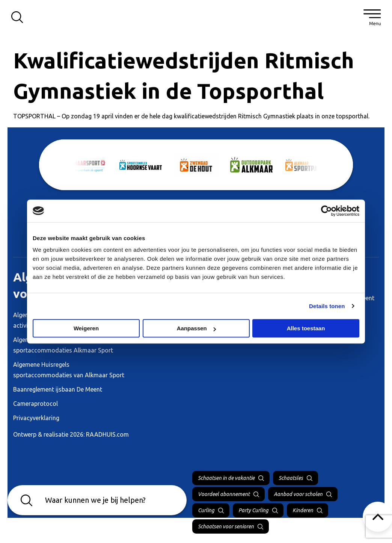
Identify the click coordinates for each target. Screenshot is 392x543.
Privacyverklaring (36, 418)
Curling (206, 510)
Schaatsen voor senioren (226, 526)
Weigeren (86, 328)
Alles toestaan (306, 328)
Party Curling (253, 510)
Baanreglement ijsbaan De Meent (58, 389)
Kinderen (303, 510)
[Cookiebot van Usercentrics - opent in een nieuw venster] (326, 211)
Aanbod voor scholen (298, 494)
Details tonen (327, 306)
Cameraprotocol (35, 404)
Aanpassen (196, 328)
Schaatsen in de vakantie (226, 478)
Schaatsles (291, 478)
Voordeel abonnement (224, 494)
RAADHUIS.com (107, 434)
